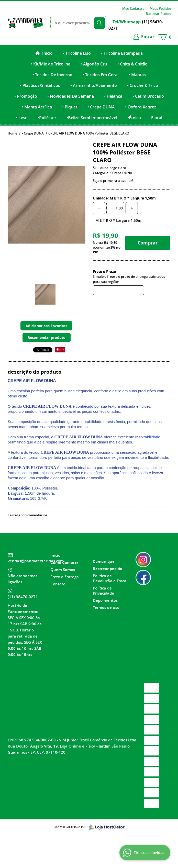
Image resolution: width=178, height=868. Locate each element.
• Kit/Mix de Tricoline (51, 64)
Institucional (64, 546)
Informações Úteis (106, 549)
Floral (157, 118)
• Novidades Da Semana (71, 96)
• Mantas (137, 75)
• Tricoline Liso (77, 53)
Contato (58, 584)
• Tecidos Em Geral (101, 75)
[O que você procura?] (99, 23)
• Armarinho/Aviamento (94, 85)
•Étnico (134, 118)
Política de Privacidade (103, 591)
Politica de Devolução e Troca (110, 578)
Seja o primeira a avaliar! (113, 181)
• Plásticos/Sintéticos (40, 85)
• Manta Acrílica (37, 107)
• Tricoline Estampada (122, 53)
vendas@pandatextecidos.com (36, 561)
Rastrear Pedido (159, 14)
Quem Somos (63, 570)
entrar (148, 37)
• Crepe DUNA (101, 107)
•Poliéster (47, 118)
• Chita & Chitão (132, 64)
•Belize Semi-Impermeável (92, 118)
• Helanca (113, 96)
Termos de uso (106, 608)
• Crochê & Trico (143, 85)
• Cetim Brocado (148, 96)
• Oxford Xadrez (141, 107)
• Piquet (70, 107)
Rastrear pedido (108, 569)
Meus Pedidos (160, 8)
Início (47, 53)
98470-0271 (23, 597)
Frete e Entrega (65, 577)
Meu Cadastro (133, 8)
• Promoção (26, 96)
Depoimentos (105, 600)
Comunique (104, 561)
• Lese (22, 118)
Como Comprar (64, 563)
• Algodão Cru (94, 64)
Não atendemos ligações (23, 579)
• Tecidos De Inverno (52, 75)
